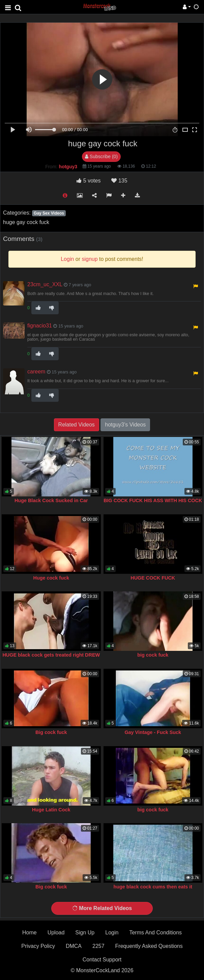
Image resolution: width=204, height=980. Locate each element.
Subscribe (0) (101, 156)
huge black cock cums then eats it (153, 887)
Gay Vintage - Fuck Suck (153, 732)
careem (36, 372)
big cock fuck (153, 655)
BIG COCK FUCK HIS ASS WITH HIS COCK (153, 500)
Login (112, 933)
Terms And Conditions (155, 933)
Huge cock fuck (51, 578)
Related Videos (77, 425)
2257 (98, 946)
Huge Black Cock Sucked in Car (51, 500)
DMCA (74, 946)
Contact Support (102, 960)
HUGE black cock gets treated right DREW (51, 655)
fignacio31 (40, 326)
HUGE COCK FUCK (153, 578)
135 (119, 181)
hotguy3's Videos (125, 425)
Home (30, 933)
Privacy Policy (38, 946)
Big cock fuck (51, 732)
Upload (56, 933)
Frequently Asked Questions (149, 946)
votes (89, 181)
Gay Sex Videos (49, 213)
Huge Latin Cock (51, 810)
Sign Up (85, 933)
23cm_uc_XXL (45, 284)
